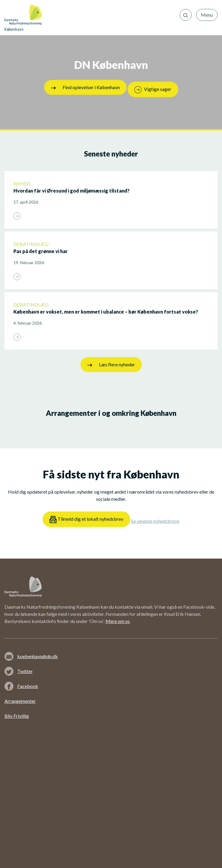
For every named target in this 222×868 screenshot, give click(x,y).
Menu (207, 15)
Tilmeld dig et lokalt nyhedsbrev (86, 520)
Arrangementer (20, 701)
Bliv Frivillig (17, 716)
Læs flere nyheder (111, 365)
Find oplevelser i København (85, 87)
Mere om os (118, 621)
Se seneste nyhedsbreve (155, 521)
